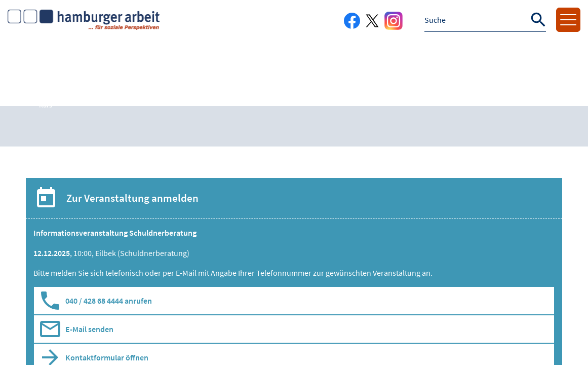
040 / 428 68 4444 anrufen (109, 301)
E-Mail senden (89, 329)
